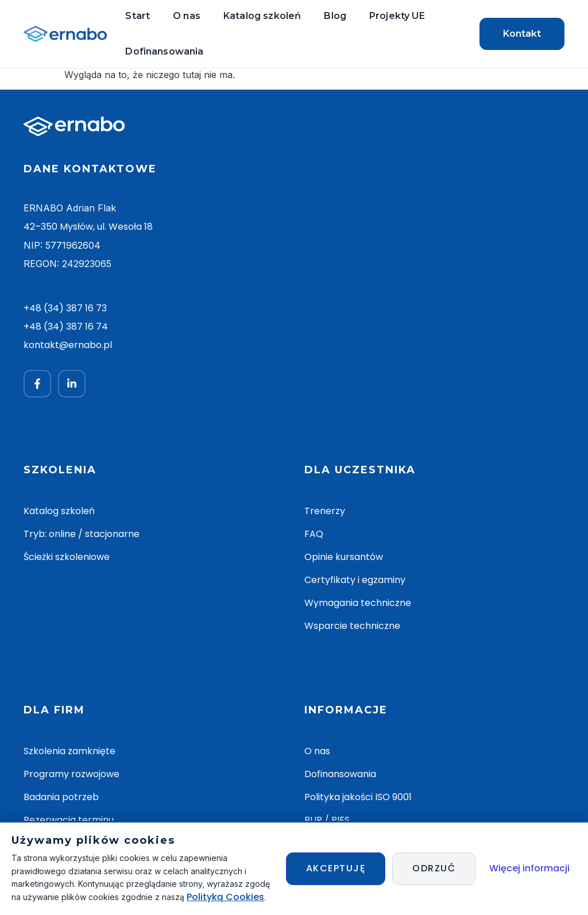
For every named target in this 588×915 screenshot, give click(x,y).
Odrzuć (434, 868)
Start (138, 16)
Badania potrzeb (61, 797)
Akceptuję (336, 868)
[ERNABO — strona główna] (65, 34)
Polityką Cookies (225, 897)
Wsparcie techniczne (352, 626)
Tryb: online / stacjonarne (82, 534)
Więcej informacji (529, 868)
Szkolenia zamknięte (69, 751)
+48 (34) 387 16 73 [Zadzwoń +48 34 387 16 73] (65, 308)
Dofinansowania (164, 51)
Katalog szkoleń (262, 16)
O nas (187, 16)
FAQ (314, 534)
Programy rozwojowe (71, 774)
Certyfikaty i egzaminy (355, 580)
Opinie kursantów (344, 557)
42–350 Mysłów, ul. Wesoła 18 (88, 227)
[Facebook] (37, 384)
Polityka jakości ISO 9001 (358, 797)
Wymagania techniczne (358, 603)
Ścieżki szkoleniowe (67, 557)
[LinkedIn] (72, 384)
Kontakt (522, 34)
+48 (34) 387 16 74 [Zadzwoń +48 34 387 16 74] (66, 327)
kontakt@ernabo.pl (68, 345)
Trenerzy (325, 511)
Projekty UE (397, 16)
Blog (335, 16)
